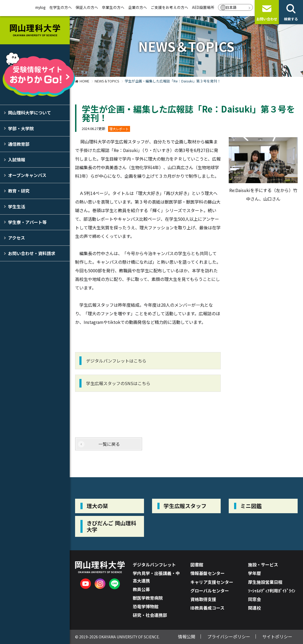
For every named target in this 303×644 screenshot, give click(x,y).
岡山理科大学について (29, 113)
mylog (40, 7)
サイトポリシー (277, 636)
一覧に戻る (109, 444)
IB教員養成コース (207, 608)
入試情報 (17, 160)
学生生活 (17, 207)
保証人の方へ (87, 7)
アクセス (16, 238)
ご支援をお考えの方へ (169, 7)
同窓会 (254, 599)
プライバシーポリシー (229, 636)
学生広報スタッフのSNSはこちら (118, 383)
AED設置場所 (203, 7)
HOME (84, 81)
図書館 (197, 565)
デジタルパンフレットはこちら (116, 361)
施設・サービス (263, 565)
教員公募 (141, 589)
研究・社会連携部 (150, 615)
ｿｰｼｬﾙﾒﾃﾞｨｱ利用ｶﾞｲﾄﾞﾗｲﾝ (272, 591)
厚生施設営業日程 (265, 582)
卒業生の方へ (113, 7)
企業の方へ (138, 7)
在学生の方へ (61, 7)
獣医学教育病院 (148, 598)
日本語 (231, 7)
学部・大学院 (21, 128)
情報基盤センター (208, 573)
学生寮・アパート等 (27, 222)
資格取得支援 (203, 599)
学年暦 (254, 573)
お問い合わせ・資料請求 (32, 253)
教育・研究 (19, 191)
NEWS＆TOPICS (107, 81)
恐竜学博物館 (146, 606)
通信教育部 (19, 144)
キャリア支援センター (212, 582)
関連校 (254, 608)
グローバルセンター (210, 591)
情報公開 (187, 636)
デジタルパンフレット (154, 565)
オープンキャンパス (27, 175)
